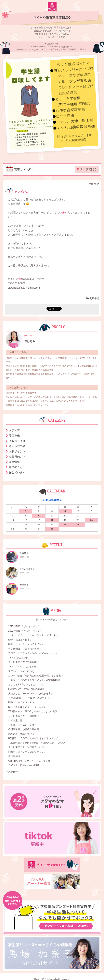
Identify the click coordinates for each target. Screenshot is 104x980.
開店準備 (93, 298)
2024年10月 (52, 500)
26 (78, 525)
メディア (14, 430)
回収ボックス (17, 441)
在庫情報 (14, 462)
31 (52, 529)
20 (91, 520)
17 (52, 520)
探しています (17, 472)
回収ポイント (17, 451)
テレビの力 (17, 192)
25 (65, 525)
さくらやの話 (17, 446)
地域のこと (16, 467)
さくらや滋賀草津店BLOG (52, 18)
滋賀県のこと (17, 457)
